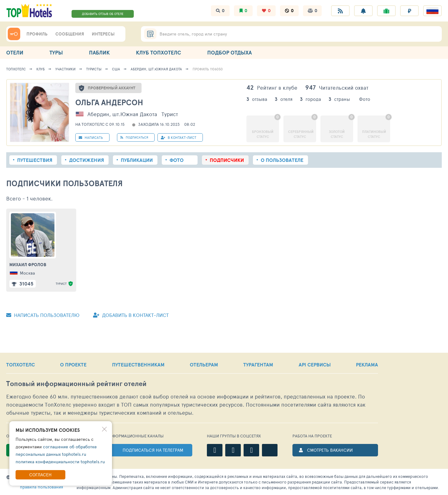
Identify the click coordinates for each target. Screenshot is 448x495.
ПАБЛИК (99, 52)
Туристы (94, 69)
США (116, 69)
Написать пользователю (43, 315)
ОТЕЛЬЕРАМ (204, 365)
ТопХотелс (16, 69)
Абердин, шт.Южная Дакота (156, 69)
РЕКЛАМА (367, 365)
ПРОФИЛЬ (37, 34)
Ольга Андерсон (109, 102)
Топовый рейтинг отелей (76, 384)
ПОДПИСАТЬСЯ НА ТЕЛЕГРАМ (153, 450)
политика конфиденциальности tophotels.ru (60, 462)
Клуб (41, 69)
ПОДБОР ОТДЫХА (229, 52)
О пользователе (282, 160)
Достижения (86, 160)
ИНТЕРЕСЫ (103, 34)
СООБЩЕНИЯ (70, 34)
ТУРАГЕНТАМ (258, 365)
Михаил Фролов (28, 265)
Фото (177, 160)
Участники (65, 69)
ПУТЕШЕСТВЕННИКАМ (138, 365)
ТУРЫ (56, 52)
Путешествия (35, 160)
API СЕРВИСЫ (315, 365)
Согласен (40, 475)
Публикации (137, 160)
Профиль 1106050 (208, 69)
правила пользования (42, 487)
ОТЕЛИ (15, 52)
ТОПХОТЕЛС (21, 365)
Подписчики (227, 160)
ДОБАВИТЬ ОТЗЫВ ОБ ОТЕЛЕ (103, 14)
